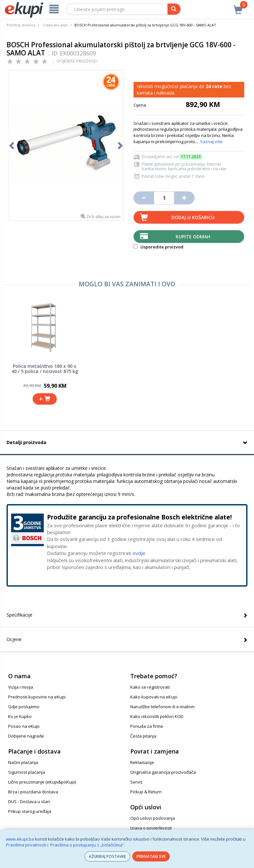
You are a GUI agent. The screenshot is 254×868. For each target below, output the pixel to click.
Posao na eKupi (24, 726)
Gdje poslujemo (24, 707)
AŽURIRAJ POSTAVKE (107, 856)
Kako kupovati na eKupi (154, 697)
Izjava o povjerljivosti (151, 828)
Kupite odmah (193, 237)
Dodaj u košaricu (193, 217)
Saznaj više (211, 142)
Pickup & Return (146, 792)
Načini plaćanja (23, 762)
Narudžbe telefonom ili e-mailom (162, 707)
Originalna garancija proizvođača (163, 772)
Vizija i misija (21, 687)
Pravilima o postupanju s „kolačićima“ (87, 845)
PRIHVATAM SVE (151, 856)
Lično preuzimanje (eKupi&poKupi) (42, 782)
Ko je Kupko (20, 716)
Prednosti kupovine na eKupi (37, 697)
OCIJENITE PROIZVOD (77, 61)
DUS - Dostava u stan (29, 801)
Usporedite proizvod (159, 247)
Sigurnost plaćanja (27, 772)
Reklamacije (142, 762)
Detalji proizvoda (26, 442)
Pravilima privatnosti (26, 845)
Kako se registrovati (150, 687)
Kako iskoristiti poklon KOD (157, 716)
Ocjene (14, 639)
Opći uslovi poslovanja (153, 818)
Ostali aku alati (55, 25)
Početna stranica (21, 25)
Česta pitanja (143, 736)
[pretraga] (174, 9)
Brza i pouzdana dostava (33, 792)
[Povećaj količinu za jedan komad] (184, 198)
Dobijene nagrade (26, 736)
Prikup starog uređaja (30, 811)
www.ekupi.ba (20, 839)
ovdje (139, 553)
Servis (136, 782)
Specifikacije (19, 615)
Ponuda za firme (147, 726)
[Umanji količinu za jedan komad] (144, 198)
